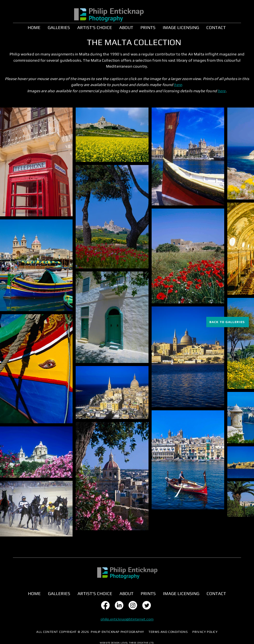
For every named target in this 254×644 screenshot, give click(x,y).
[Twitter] (147, 605)
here (178, 85)
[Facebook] (105, 605)
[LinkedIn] (119, 605)
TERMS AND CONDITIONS (168, 632)
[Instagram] (133, 605)
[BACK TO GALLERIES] (228, 322)
